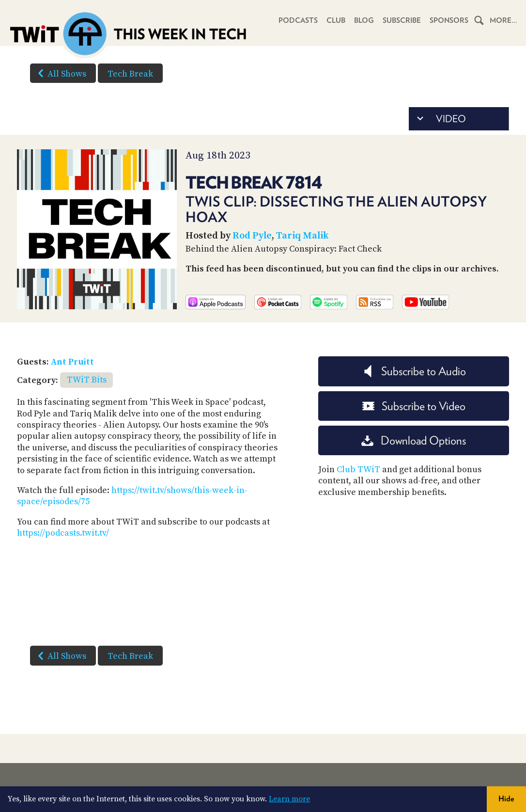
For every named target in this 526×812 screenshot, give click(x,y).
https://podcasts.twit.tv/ (63, 533)
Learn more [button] (289, 799)
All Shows (60, 73)
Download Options (414, 440)
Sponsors (449, 20)
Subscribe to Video (414, 406)
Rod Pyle (252, 236)
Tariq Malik (302, 236)
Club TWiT (358, 470)
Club (336, 20)
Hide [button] (506, 799)
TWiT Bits (87, 380)
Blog (364, 20)
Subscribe (402, 20)
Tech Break (130, 74)
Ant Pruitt (72, 362)
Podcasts (298, 20)
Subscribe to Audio (414, 371)
